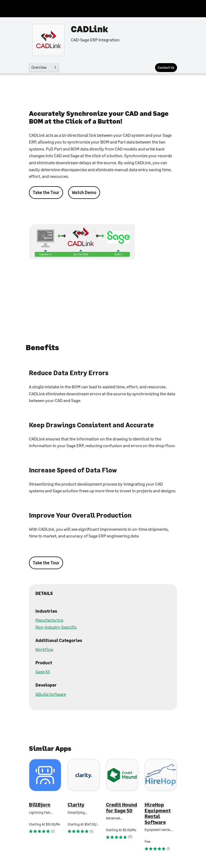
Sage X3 (43, 671)
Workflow (44, 649)
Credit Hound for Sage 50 (122, 808)
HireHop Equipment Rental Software (158, 813)
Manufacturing (49, 620)
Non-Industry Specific (56, 627)
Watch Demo (84, 192)
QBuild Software (51, 694)
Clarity (76, 805)
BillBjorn (40, 805)
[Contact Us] (166, 68)
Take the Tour (46, 192)
